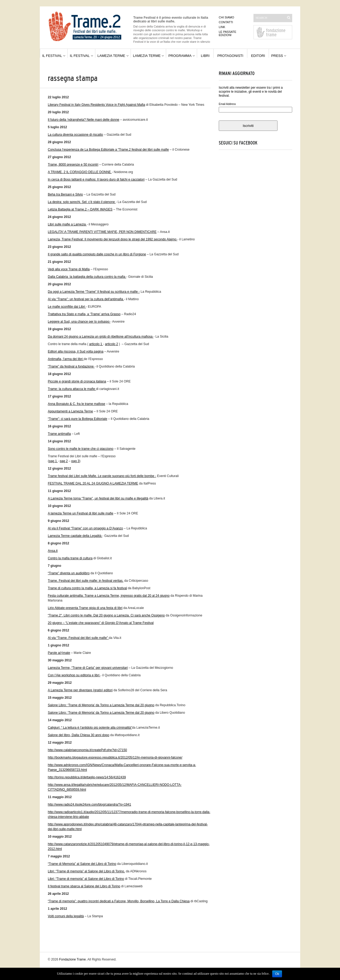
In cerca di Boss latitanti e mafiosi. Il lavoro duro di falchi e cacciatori (96, 179)
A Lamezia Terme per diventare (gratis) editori (80, 690)
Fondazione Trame (72, 959)
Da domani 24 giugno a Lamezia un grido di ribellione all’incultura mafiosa (101, 337)
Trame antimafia (59, 434)
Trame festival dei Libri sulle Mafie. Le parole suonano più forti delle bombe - (102, 476)
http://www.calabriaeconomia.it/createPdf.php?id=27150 (87, 750)
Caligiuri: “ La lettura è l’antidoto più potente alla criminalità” (90, 728)
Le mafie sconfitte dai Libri (67, 307)
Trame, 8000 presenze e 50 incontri (73, 165)
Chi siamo (226, 17)
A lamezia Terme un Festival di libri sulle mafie (81, 513)
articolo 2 (112, 344)
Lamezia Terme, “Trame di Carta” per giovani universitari (88, 668)
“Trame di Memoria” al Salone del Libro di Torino (82, 864)
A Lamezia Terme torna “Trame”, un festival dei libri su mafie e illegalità (98, 498)
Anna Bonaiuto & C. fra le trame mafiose (77, 404)
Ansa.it (53, 551)
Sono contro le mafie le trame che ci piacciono (81, 449)
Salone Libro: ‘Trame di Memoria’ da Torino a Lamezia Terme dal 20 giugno (101, 705)
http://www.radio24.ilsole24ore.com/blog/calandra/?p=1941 (89, 805)
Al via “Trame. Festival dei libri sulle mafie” (78, 638)
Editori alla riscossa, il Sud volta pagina (76, 352)
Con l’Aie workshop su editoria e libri (74, 675)
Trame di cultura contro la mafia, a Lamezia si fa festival (87, 588)
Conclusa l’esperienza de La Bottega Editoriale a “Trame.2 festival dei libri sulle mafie (108, 150)
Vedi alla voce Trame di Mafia (69, 269)
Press (277, 56)
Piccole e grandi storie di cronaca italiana (77, 381)
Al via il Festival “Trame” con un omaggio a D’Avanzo (85, 528)
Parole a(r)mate (59, 653)
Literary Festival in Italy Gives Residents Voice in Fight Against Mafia (96, 105)
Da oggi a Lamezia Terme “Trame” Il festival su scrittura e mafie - (94, 292)
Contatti (226, 22)
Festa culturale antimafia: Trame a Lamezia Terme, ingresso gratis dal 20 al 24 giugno (109, 596)
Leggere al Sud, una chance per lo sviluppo (79, 322)
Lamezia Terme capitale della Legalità (75, 536)
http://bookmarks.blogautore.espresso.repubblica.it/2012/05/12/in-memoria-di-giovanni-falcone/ (115, 758)
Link (222, 27)
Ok (277, 974)
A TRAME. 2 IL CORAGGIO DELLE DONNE (80, 172)
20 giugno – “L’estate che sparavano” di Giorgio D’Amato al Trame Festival (101, 623)
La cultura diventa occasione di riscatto (75, 135)
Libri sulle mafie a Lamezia (67, 224)
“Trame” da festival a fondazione (71, 366)
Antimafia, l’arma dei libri (66, 359)
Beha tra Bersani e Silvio (65, 194)
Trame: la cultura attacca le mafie (72, 389)
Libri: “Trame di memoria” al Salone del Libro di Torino (86, 879)
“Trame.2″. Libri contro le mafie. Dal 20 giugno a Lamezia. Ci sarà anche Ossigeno (106, 615)
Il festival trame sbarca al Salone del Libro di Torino (84, 886)
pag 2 (64, 461)
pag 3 (75, 461)
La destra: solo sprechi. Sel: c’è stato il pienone (82, 202)
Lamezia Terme (111, 56)
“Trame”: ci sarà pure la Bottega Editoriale (77, 419)
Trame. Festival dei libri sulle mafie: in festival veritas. (86, 581)
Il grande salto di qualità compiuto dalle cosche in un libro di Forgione (97, 254)
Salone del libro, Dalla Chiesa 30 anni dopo (79, 735)
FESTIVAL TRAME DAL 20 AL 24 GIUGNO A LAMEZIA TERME (93, 483)
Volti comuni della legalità (66, 916)
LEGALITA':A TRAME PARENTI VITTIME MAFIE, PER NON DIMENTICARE (102, 232)
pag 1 (53, 461)
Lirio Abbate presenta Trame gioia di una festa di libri (85, 608)
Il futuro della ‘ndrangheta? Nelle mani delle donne (84, 120)
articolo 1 (96, 344)
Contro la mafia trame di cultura (70, 558)
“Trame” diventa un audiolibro (69, 573)
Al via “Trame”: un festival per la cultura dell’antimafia (86, 299)
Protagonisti (230, 56)
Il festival (52, 56)
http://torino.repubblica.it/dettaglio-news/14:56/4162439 (87, 777)
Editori (258, 56)
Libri (205, 56)
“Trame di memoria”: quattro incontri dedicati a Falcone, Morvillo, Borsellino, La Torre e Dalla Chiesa (119, 901)
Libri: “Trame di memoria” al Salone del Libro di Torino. (86, 871)
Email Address (227, 104)
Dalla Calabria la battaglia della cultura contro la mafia (87, 277)
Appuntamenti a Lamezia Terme (70, 411)
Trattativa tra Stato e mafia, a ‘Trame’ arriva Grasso (84, 314)
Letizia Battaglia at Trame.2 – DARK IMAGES (80, 209)
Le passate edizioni (228, 33)
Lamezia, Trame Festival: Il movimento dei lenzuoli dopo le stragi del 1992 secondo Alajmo (113, 239)
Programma (180, 56)
